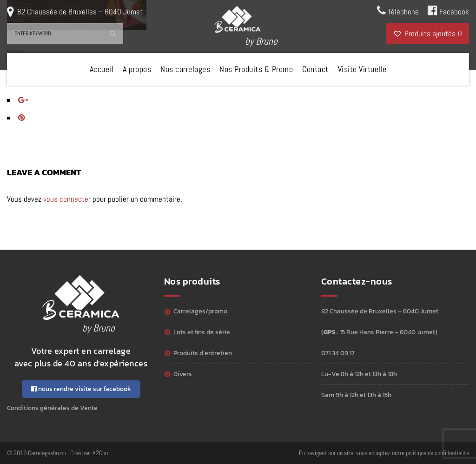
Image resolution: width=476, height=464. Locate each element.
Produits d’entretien (203, 353)
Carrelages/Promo (200, 311)
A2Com (101, 453)
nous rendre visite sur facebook (81, 389)
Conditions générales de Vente (52, 408)
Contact (315, 69)
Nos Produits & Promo (256, 69)
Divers (183, 374)
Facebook (448, 11)
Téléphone (398, 11)
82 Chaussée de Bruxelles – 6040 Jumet (80, 12)
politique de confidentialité (437, 453)
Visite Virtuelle (362, 69)
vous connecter (67, 199)
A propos (137, 69)
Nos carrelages (185, 69)
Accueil (102, 69)
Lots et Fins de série (202, 332)
